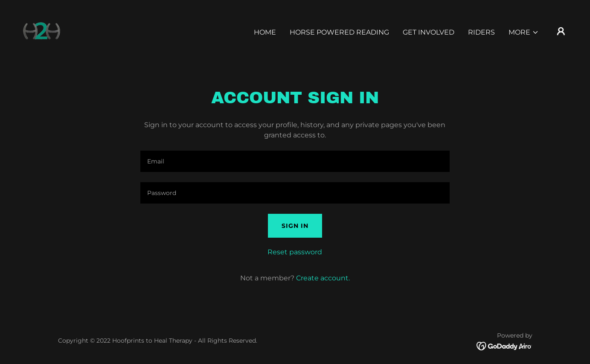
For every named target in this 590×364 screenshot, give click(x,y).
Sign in (295, 226)
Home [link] (265, 32)
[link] (41, 31)
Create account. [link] (323, 278)
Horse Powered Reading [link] (339, 32)
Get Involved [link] (429, 32)
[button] (524, 32)
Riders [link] (481, 32)
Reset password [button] (295, 252)
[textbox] (295, 161)
